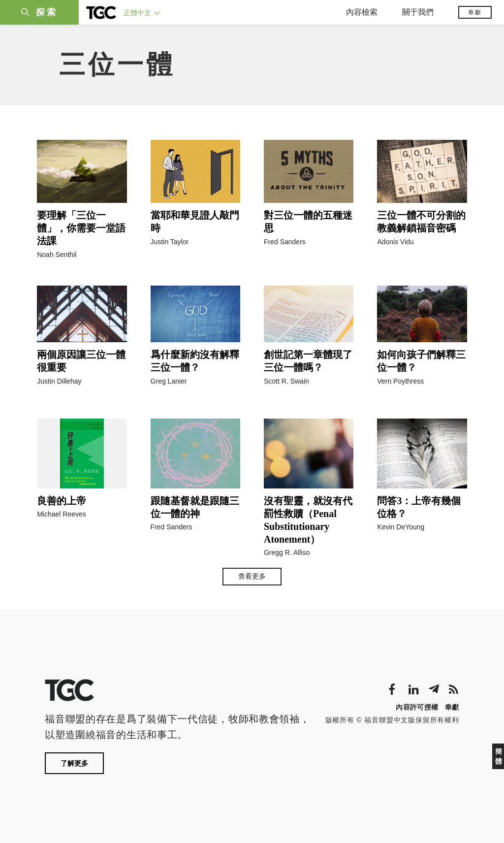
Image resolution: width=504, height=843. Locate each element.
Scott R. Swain (286, 381)
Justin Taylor (170, 242)
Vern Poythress (400, 381)
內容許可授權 (417, 707)
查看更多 (252, 576)
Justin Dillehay (59, 381)
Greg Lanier (169, 381)
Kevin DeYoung (401, 527)
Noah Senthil (57, 255)
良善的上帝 (62, 501)
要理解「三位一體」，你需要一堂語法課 (81, 228)
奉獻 (475, 12)
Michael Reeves (62, 514)
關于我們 (418, 12)
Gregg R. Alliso (287, 552)
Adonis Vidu (395, 242)
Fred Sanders (285, 242)
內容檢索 (362, 12)
